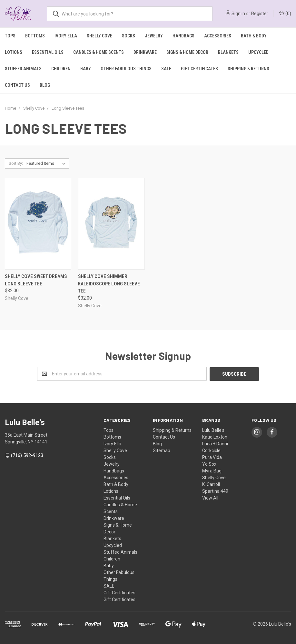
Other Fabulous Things (126, 69)
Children (61, 69)
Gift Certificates (199, 69)
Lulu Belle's (213, 430)
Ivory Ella (66, 36)
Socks (128, 36)
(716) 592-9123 (27, 455)
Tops (10, 36)
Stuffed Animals (23, 69)
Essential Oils (48, 52)
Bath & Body (254, 36)
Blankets (228, 52)
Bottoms (35, 36)
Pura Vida (212, 457)
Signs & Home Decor (187, 52)
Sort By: (16, 163)
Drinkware (145, 52)
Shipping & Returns (248, 69)
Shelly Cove (99, 36)
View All (210, 498)
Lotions (14, 52)
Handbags (183, 36)
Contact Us (17, 85)
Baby (86, 69)
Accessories (218, 36)
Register (260, 14)
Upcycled (258, 52)
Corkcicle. (212, 450)
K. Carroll (211, 484)
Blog (45, 85)
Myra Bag (212, 471)
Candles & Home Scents (99, 52)
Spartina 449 (215, 491)
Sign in (238, 14)
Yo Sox (209, 464)
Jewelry (154, 36)
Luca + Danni (215, 443)
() (285, 13)
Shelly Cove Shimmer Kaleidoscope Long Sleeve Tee (109, 284)
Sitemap (162, 450)
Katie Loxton (215, 437)
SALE (166, 69)
